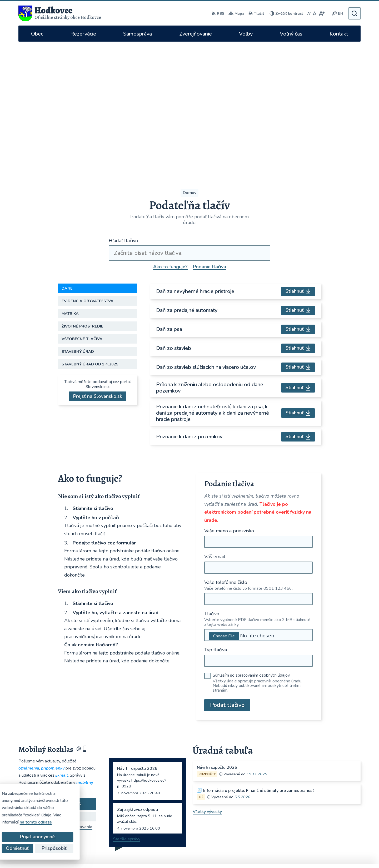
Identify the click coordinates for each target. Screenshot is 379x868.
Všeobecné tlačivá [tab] (82, 204)
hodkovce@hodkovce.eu (296, 788)
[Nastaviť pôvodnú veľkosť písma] (315, 13)
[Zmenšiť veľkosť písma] (309, 13)
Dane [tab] (67, 153)
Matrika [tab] (70, 179)
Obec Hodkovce (278, 854)
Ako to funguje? (170, 132)
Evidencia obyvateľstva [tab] (88, 166)
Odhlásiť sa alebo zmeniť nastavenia (57, 692)
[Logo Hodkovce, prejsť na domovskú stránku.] (60, 13)
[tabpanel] (235, 229)
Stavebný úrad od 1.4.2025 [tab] (90, 229)
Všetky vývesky (207, 677)
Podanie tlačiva (210, 132)
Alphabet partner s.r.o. (206, 854)
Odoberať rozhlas (57, 669)
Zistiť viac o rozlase (57, 682)
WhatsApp (290, 822)
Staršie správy (127, 704)
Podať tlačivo (227, 570)
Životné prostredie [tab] (83, 191)
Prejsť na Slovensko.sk (98, 261)
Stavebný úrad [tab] (78, 217)
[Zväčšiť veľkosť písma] (321, 13)
